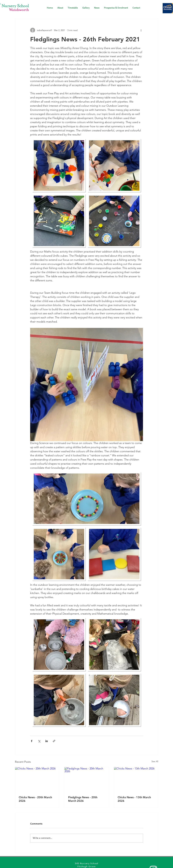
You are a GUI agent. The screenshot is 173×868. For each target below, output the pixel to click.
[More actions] (141, 30)
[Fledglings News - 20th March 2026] (86, 780)
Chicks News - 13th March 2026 (134, 799)
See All (155, 761)
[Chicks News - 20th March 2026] (37, 780)
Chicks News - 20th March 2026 (35, 799)
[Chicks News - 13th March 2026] (136, 780)
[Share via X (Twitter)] (39, 741)
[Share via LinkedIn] (47, 741)
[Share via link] (54, 741)
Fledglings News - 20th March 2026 (83, 799)
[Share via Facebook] (32, 741)
